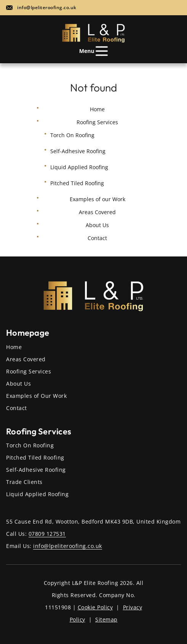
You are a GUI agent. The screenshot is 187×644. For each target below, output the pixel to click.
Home (97, 109)
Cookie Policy (95, 607)
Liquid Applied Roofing (79, 167)
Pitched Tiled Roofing (77, 183)
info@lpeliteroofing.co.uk (47, 7)
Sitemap (106, 619)
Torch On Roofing (72, 135)
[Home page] (93, 33)
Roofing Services (29, 371)
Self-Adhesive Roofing (78, 151)
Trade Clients (24, 482)
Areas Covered (97, 212)
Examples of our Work (97, 199)
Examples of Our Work (36, 396)
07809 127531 (47, 534)
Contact (97, 238)
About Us (97, 225)
